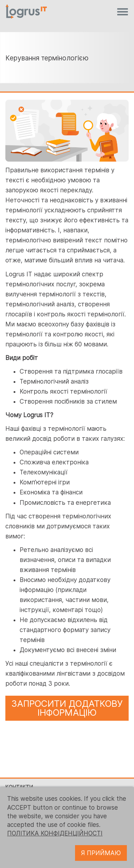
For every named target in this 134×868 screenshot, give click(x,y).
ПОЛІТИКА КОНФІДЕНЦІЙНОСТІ (55, 833)
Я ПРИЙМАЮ (101, 853)
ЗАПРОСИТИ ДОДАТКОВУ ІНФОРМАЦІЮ (67, 708)
